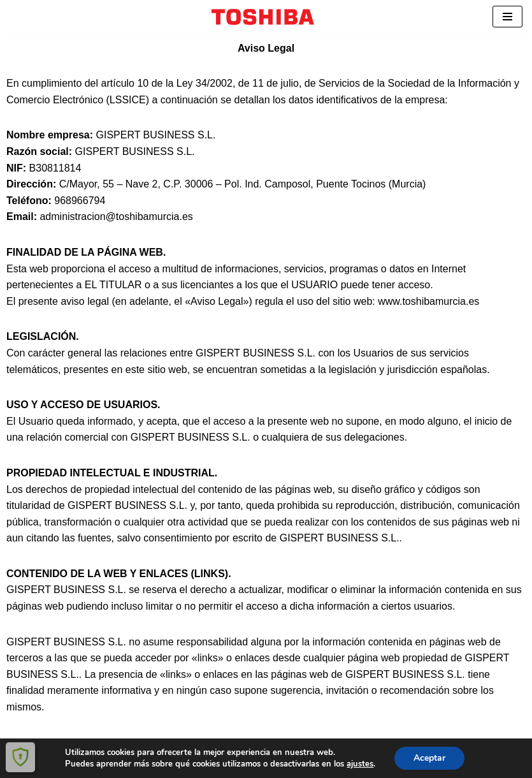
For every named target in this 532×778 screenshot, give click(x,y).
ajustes (360, 764)
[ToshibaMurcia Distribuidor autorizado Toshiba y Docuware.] (266, 17)
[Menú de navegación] (507, 17)
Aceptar (429, 758)
